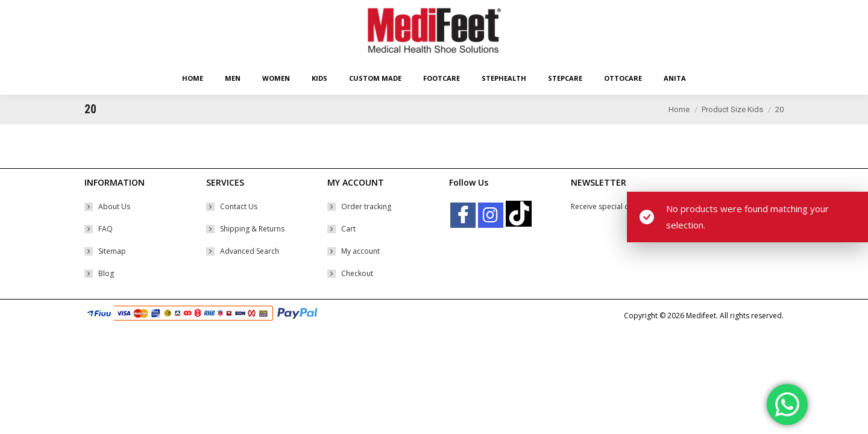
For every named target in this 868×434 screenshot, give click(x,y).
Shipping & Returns (252, 250)
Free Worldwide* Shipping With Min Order (222, 11)
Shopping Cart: (672, 11)
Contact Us (239, 228)
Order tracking (366, 228)
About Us (114, 228)
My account (360, 273)
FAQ (105, 250)
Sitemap (112, 273)
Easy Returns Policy (116, 11)
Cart (348, 250)
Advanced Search (250, 273)
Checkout (357, 295)
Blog (106, 295)
